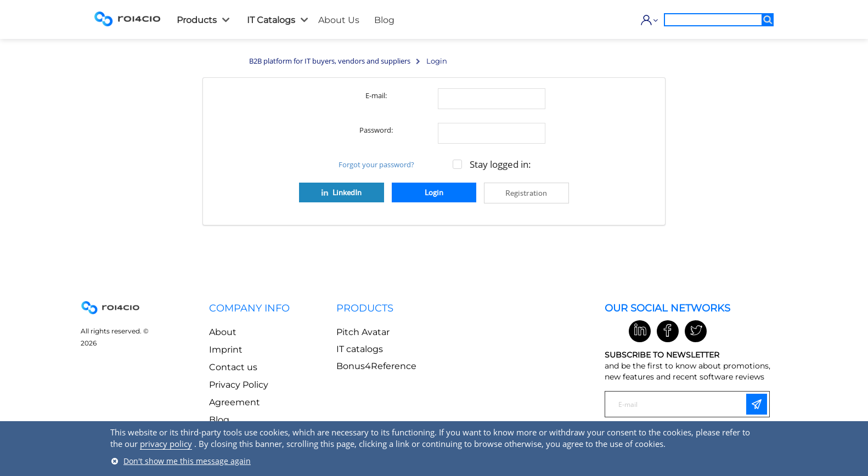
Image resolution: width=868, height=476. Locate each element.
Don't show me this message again (187, 461)
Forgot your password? (376, 165)
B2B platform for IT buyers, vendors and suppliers (330, 61)
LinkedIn (341, 192)
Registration (526, 193)
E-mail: (376, 95)
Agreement (235, 402)
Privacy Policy (239, 385)
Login (434, 192)
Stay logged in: (500, 164)
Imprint (226, 350)
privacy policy (166, 444)
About (223, 332)
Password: (376, 130)
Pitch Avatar (363, 332)
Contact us (233, 367)
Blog (219, 420)
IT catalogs (360, 349)
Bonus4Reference (376, 366)
